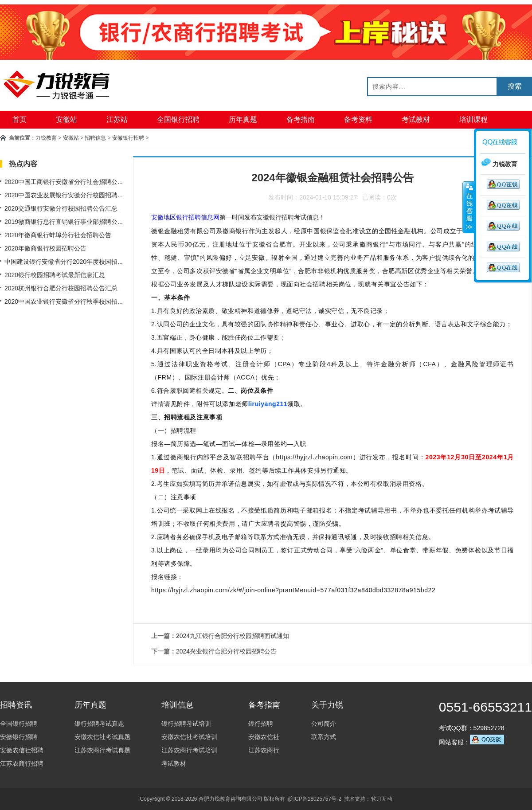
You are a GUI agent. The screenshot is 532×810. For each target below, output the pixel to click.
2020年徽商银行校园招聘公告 (45, 248)
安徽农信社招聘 (22, 750)
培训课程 (473, 119)
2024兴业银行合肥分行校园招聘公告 (226, 651)
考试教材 (416, 119)
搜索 (515, 86)
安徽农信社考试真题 (102, 737)
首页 (20, 119)
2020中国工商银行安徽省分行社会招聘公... (64, 182)
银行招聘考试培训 (186, 724)
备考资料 (358, 119)
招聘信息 (95, 138)
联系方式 (324, 737)
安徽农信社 (264, 737)
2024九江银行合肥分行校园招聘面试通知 (233, 636)
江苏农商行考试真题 (102, 750)
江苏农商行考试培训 (189, 750)
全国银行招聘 (178, 119)
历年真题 (243, 119)
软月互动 (382, 799)
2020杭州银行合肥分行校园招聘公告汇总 (61, 288)
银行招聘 (261, 724)
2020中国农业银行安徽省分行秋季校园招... (64, 301)
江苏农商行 (264, 750)
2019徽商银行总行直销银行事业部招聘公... (64, 222)
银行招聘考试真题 (99, 724)
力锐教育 (46, 138)
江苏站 (117, 119)
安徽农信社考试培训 (189, 737)
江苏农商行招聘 (22, 763)
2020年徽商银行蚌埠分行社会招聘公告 (58, 235)
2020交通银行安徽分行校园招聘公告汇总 (61, 208)
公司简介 (324, 724)
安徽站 (66, 119)
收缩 (469, 207)
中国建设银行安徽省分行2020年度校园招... (64, 262)
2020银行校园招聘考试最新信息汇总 (55, 275)
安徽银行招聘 (128, 138)
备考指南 (301, 119)
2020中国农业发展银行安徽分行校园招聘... (64, 195)
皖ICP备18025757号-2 (315, 799)
